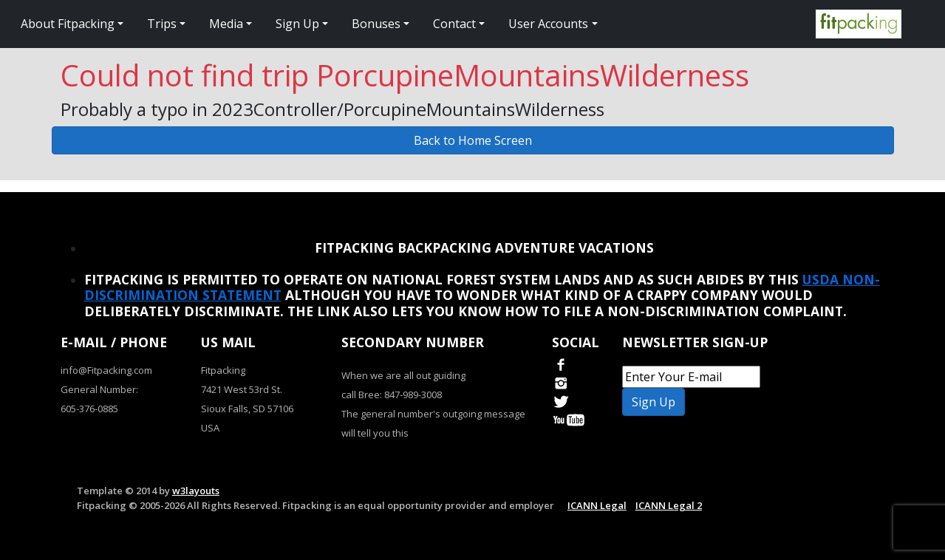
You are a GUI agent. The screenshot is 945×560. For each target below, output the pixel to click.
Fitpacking (223, 370)
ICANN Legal (597, 505)
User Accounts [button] (548, 24)
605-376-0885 (89, 409)
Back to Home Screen (473, 140)
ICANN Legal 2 (669, 505)
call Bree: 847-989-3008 (392, 395)
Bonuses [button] (376, 24)
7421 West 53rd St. (242, 389)
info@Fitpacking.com (106, 370)
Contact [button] (454, 24)
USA (210, 428)
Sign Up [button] (297, 24)
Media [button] (226, 24)
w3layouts (196, 491)
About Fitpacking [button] (68, 24)
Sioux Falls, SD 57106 (247, 409)
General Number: (99, 389)
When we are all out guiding (403, 375)
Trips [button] (162, 24)
